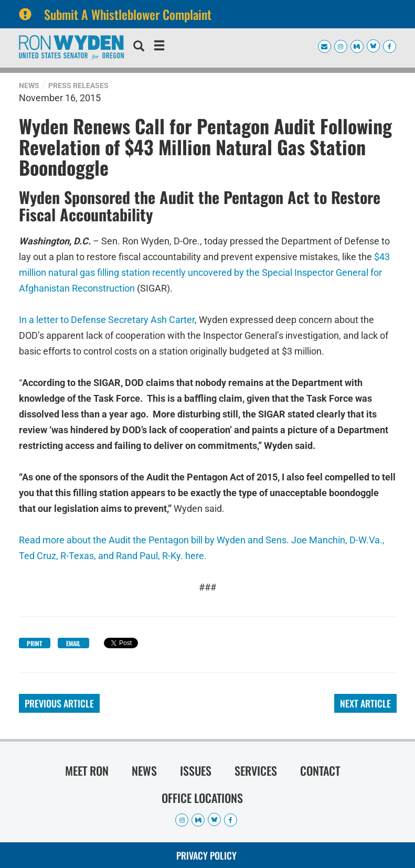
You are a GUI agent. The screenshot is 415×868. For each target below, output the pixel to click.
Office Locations (202, 798)
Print (34, 643)
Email (73, 643)
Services (256, 770)
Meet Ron (87, 770)
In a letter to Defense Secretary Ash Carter (107, 320)
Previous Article (59, 703)
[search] (139, 47)
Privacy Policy (206, 855)
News (29, 85)
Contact (320, 770)
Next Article (365, 703)
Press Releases (78, 85)
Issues (196, 770)
